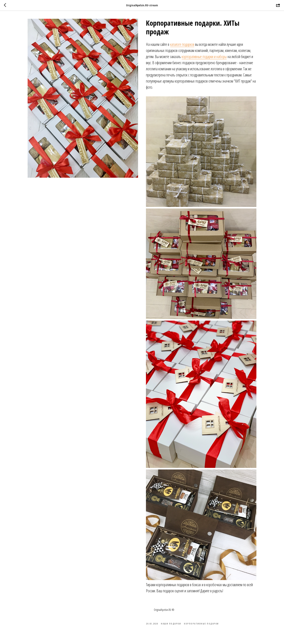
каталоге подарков (182, 44)
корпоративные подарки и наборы (204, 57)
